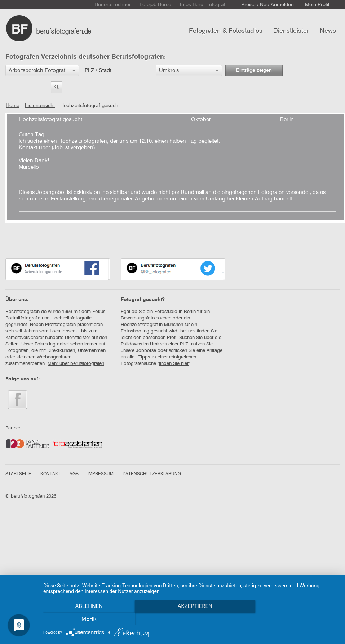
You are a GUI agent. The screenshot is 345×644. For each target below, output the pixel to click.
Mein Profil (317, 5)
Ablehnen (87, 619)
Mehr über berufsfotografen (76, 364)
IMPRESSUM (101, 474)
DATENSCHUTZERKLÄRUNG (152, 474)
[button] (42, 70)
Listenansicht (40, 106)
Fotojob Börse (155, 5)
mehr (294, 619)
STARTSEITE (18, 474)
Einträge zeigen (254, 70)
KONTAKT (50, 474)
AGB (74, 474)
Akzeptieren (190, 619)
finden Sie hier (174, 364)
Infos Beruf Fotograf (203, 5)
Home (13, 106)
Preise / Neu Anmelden (267, 5)
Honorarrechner (113, 5)
